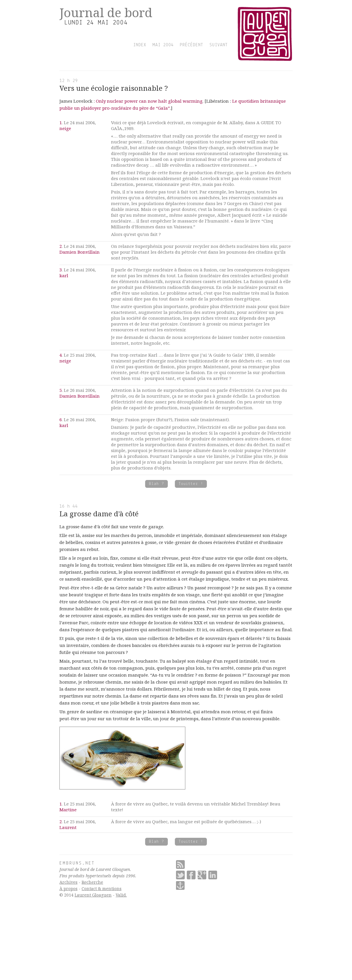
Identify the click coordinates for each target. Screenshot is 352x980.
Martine (68, 810)
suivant (219, 45)
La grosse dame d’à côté (99, 514)
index (140, 45)
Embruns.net (77, 863)
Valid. (121, 895)
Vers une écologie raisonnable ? (114, 88)
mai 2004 (163, 45)
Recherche (92, 882)
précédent (192, 45)
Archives (68, 882)
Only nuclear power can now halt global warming (149, 101)
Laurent (68, 827)
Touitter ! (191, 484)
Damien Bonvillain (80, 252)
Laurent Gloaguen (93, 895)
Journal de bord (106, 12)
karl (64, 275)
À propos (68, 889)
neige (65, 128)
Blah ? (156, 484)
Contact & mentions (102, 889)
